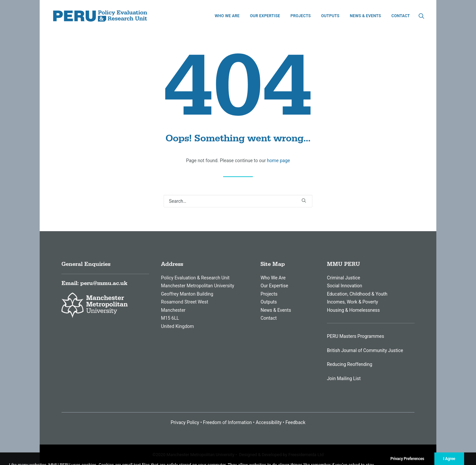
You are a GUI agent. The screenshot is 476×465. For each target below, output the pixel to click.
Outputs (330, 16)
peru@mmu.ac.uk (104, 283)
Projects (301, 16)
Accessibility (268, 422)
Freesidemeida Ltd (306, 455)
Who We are (227, 16)
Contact (401, 16)
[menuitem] (227, 16)
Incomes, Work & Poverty (353, 302)
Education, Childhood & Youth (357, 294)
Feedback (296, 422)
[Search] (238, 201)
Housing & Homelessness (353, 310)
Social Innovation (345, 286)
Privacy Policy (185, 422)
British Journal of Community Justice (365, 350)
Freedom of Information (227, 422)
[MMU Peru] (100, 16)
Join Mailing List (344, 378)
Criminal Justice (344, 278)
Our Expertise (265, 16)
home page (279, 161)
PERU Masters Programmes (356, 336)
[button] (421, 16)
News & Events (365, 16)
